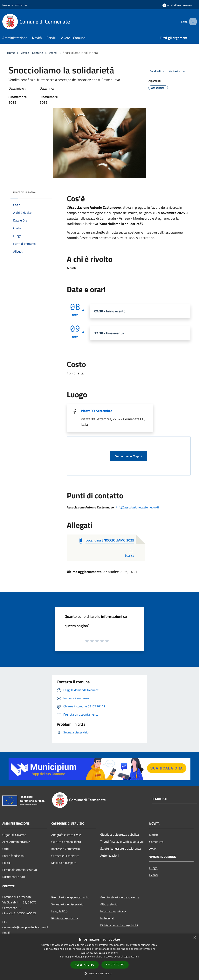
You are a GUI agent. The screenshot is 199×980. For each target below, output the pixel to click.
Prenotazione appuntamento (70, 897)
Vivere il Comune (32, 53)
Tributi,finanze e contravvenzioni (122, 841)
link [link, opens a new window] (137, 957)
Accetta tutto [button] (85, 965)
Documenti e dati (14, 877)
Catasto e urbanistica (65, 856)
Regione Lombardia (15, 5)
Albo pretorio (109, 904)
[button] (99, 973)
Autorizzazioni (110, 855)
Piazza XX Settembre (96, 411)
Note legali (107, 918)
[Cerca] (192, 22)
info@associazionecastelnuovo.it (138, 507)
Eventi (53, 53)
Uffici (6, 849)
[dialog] (99, 957)
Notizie (154, 835)
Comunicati (157, 842)
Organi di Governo (14, 835)
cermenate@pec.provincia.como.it (25, 927)
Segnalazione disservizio (67, 904)
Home (11, 53)
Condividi (158, 71)
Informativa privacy (113, 911)
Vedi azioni (178, 71)
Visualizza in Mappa (129, 456)
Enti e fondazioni (13, 856)
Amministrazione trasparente (120, 897)
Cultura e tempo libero (66, 842)
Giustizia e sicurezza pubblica (120, 834)
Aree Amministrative (16, 842)
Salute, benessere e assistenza (120, 848)
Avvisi (153, 849)
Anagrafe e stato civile (66, 835)
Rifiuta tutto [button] (115, 965)
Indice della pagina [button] (24, 192)
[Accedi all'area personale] (177, 5)
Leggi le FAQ (59, 911)
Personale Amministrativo (20, 870)
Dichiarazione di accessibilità (119, 925)
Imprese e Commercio (65, 849)
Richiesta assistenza (65, 918)
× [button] (195, 938)
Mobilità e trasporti (64, 863)
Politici (7, 863)
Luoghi (154, 868)
